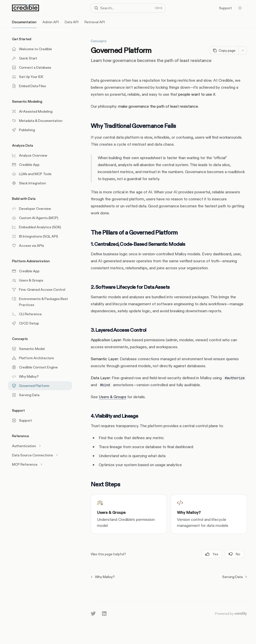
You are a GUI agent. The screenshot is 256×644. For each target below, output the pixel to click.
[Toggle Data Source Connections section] (40, 455)
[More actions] (243, 50)
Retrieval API (95, 24)
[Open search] (128, 8)
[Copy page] (224, 50)
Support (225, 8)
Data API (72, 24)
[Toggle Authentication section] (40, 446)
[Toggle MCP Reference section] (40, 464)
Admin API (51, 24)
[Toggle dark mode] (240, 8)
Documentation (24, 24)
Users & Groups (112, 397)
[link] (129, 514)
